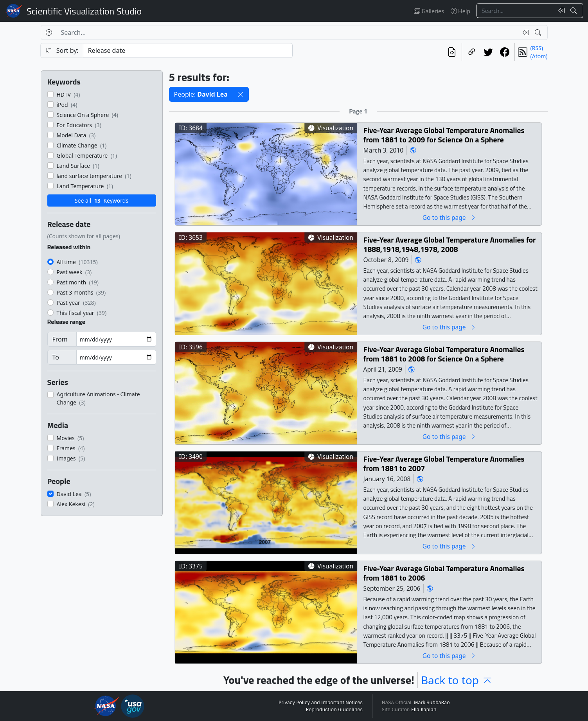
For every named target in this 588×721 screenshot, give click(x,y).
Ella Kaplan (424, 710)
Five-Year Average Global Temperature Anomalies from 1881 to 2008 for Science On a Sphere (444, 354)
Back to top (457, 680)
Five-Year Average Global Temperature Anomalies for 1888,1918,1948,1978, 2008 (449, 244)
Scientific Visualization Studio (84, 11)
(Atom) (539, 56)
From (60, 339)
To (56, 357)
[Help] (49, 32)
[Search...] (515, 11)
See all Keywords (102, 200)
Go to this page (449, 217)
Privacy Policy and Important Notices (321, 703)
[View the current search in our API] (452, 52)
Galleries (429, 11)
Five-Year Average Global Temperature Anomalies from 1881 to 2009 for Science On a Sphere (444, 135)
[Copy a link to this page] (472, 52)
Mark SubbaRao (432, 703)
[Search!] (575, 11)
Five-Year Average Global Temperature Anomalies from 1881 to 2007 (444, 463)
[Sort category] (188, 50)
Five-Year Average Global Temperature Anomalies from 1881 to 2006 (444, 573)
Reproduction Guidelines (334, 710)
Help (460, 11)
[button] (241, 94)
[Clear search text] (560, 11)
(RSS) (537, 48)
